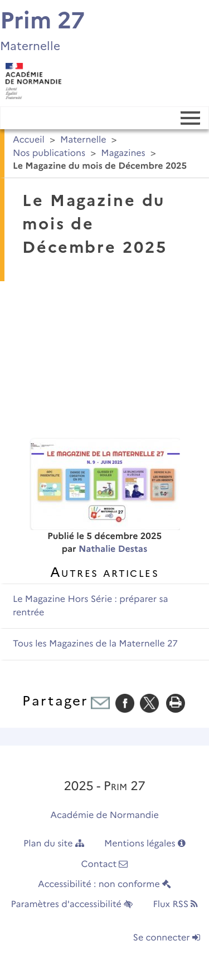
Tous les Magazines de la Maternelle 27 (95, 644)
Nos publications (49, 153)
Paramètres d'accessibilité (72, 905)
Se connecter (167, 938)
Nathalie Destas (113, 549)
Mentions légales (145, 844)
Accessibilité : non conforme (104, 885)
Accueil (29, 140)
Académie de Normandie (104, 815)
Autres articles (104, 572)
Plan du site (54, 844)
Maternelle (83, 140)
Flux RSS (175, 905)
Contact (105, 864)
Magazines (123, 153)
